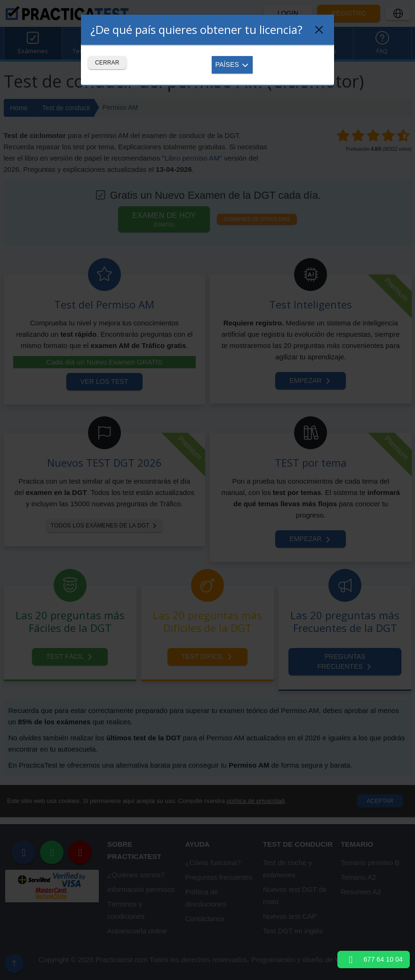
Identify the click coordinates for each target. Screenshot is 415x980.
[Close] (319, 30)
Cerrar (107, 63)
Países (232, 65)
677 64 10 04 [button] (374, 959)
